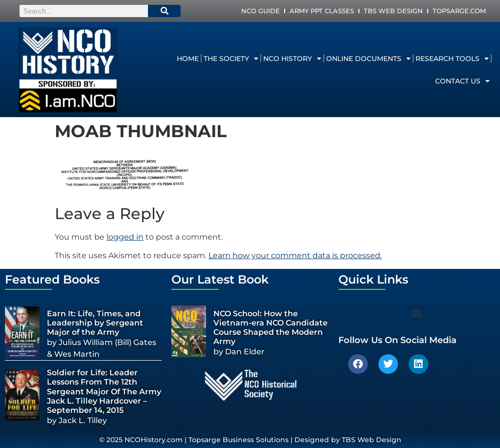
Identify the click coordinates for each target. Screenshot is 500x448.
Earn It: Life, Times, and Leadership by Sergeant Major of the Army (95, 323)
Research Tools (452, 59)
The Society (231, 59)
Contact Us (462, 81)
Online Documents (368, 59)
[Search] (165, 11)
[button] (417, 313)
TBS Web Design (393, 11)
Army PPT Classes (322, 11)
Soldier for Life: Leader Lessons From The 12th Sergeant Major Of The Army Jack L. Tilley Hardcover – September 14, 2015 (104, 391)
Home (188, 59)
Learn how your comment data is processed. (295, 255)
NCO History (292, 59)
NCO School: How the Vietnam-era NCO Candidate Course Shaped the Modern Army (271, 328)
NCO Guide (260, 11)
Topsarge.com (459, 11)
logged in (125, 237)
